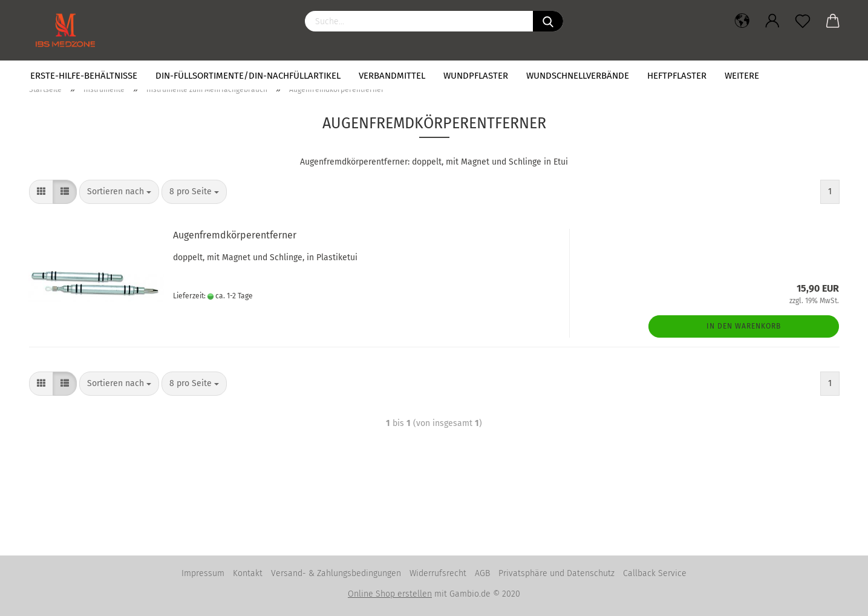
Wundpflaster (476, 76)
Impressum (203, 573)
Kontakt (248, 573)
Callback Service (655, 573)
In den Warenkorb (744, 326)
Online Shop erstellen (390, 594)
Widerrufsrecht (438, 573)
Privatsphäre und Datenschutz (556, 573)
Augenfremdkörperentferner (235, 235)
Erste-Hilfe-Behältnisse (84, 76)
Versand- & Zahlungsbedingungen (336, 573)
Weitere (742, 76)
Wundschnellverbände (578, 76)
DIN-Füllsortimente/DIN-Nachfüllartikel (248, 76)
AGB (482, 573)
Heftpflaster (677, 76)
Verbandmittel (392, 76)
